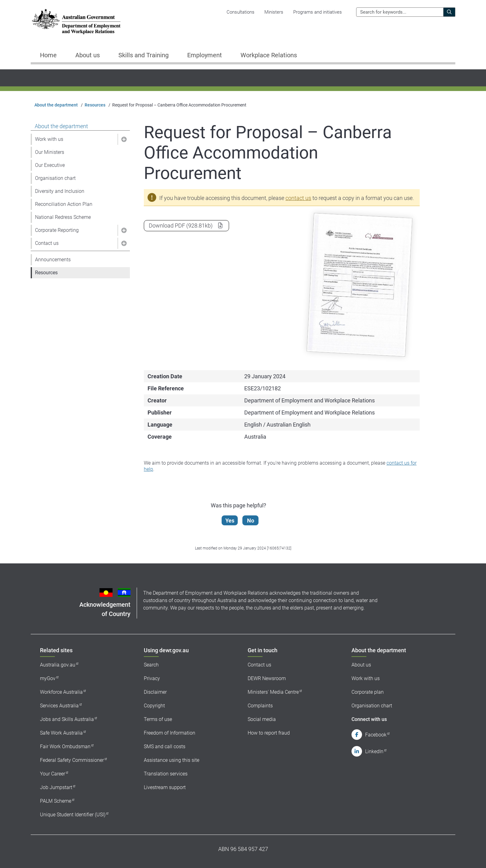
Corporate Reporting (57, 230)
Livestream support (165, 787)
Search (151, 665)
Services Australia (59, 706)
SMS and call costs (165, 746)
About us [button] (88, 55)
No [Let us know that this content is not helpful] (251, 521)
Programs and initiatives (318, 12)
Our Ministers (50, 152)
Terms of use (158, 719)
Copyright (154, 706)
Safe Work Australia (61, 733)
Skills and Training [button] (144, 55)
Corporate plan (368, 692)
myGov (48, 678)
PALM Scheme (56, 801)
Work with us (49, 139)
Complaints (260, 706)
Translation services (166, 774)
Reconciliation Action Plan (64, 204)
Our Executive (50, 165)
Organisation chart (55, 178)
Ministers (274, 12)
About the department (56, 105)
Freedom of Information (170, 733)
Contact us (47, 243)
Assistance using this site (172, 760)
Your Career (53, 774)
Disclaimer (155, 692)
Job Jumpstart (56, 787)
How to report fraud (269, 733)
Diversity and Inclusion (60, 191)
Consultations (241, 12)
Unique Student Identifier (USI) (73, 815)
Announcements (53, 260)
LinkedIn (374, 751)
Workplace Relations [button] (269, 55)
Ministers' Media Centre (273, 692)
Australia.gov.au (58, 665)
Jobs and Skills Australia (67, 719)
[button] (124, 139)
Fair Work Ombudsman (65, 746)
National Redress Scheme (63, 217)
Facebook (376, 735)
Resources (95, 105)
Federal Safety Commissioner (72, 760)
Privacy (152, 678)
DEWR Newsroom (267, 678)
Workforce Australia (61, 692)
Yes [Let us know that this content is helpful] (230, 521)
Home (48, 55)
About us (361, 665)
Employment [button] (205, 55)
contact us (298, 198)
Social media (262, 719)
